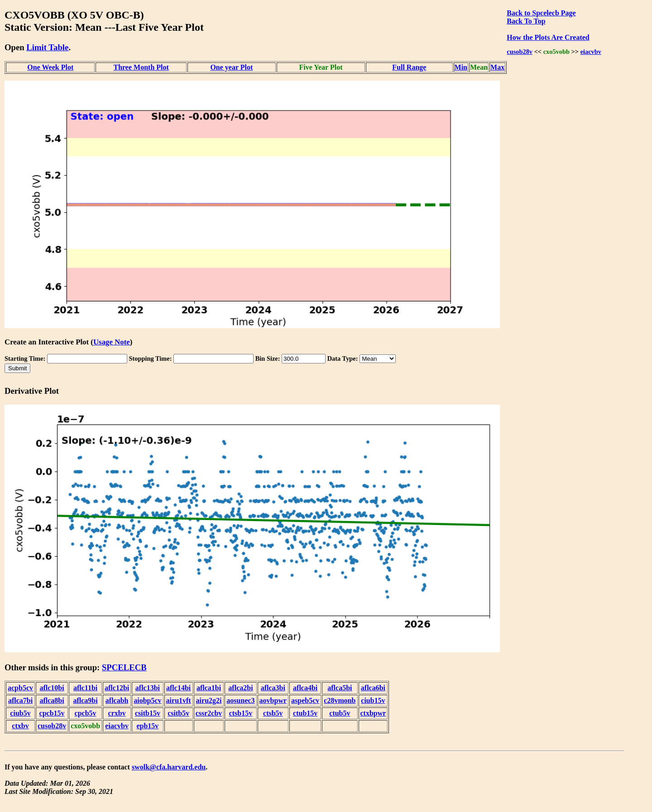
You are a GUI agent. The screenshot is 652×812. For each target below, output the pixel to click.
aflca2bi (240, 688)
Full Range (409, 67)
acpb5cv (20, 688)
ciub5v (20, 713)
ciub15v (373, 700)
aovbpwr (273, 700)
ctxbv (20, 726)
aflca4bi (305, 688)
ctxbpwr (373, 713)
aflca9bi (85, 700)
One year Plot (231, 67)
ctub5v (340, 713)
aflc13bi (148, 688)
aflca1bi (209, 688)
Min (461, 67)
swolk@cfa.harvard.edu (169, 767)
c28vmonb (340, 700)
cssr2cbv (209, 713)
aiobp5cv (147, 700)
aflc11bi (85, 688)
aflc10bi (52, 688)
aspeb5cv (305, 700)
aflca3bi (273, 688)
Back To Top (526, 21)
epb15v (147, 726)
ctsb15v (241, 713)
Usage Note (112, 342)
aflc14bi (178, 688)
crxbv (117, 713)
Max (497, 67)
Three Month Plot (141, 67)
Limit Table (47, 47)
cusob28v (520, 52)
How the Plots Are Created (548, 37)
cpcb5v (86, 713)
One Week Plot (50, 67)
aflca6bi (373, 688)
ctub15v (305, 713)
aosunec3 (240, 700)
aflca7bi (20, 700)
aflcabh (117, 700)
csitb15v (148, 713)
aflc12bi (117, 688)
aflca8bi (52, 700)
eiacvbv (591, 52)
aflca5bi (340, 688)
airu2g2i (209, 700)
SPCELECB (124, 667)
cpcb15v (52, 713)
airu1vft (179, 700)
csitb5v (178, 713)
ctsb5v (273, 713)
